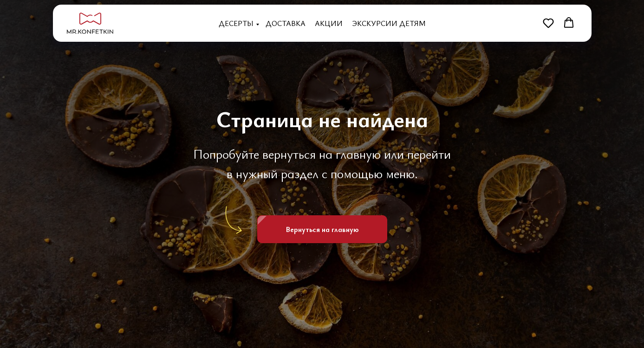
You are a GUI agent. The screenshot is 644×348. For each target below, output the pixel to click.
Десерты (236, 23)
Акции (329, 23)
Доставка (286, 23)
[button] (548, 23)
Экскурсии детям (389, 23)
